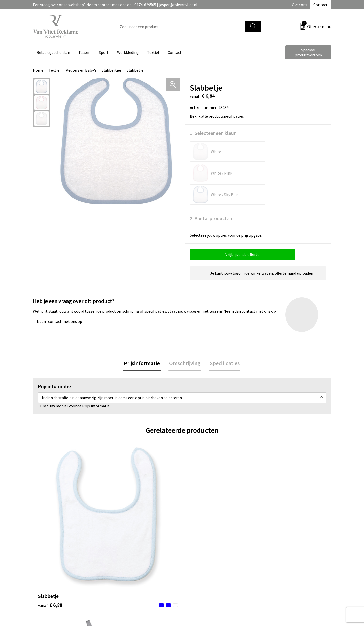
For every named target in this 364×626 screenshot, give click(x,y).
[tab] (144, 321)
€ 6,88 (50, 487)
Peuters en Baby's (81, 70)
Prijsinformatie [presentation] (144, 321)
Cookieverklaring (277, 549)
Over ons (300, 5)
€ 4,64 (125, 487)
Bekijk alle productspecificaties (219, 116)
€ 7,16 (274, 487)
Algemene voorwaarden (283, 541)
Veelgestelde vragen (132, 549)
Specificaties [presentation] (223, 321)
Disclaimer (271, 564)
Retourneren (199, 549)
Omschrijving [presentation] (185, 321)
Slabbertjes (112, 70)
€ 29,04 (201, 494)
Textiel (55, 70)
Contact (321, 5)
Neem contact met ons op (60, 278)
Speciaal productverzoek (308, 52)
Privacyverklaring (277, 556)
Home (38, 70)
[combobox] (180, 26)
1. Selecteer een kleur (213, 133)
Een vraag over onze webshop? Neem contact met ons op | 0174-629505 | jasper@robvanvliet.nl (115, 5)
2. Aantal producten (211, 175)
